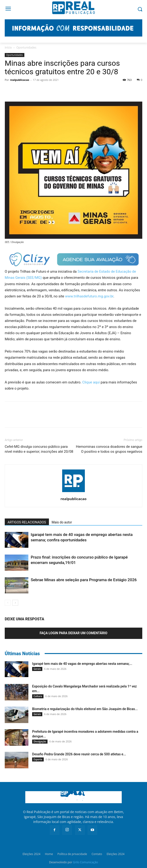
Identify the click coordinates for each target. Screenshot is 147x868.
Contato (97, 854)
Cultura (38, 696)
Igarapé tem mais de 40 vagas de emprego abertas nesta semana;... (82, 664)
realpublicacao (20, 80)
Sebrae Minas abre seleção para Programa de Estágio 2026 (84, 580)
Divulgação (40, 741)
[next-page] (15, 603)
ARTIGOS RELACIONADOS (27, 522)
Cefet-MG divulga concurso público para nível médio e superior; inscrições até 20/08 (39, 449)
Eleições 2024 (31, 854)
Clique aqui (91, 382)
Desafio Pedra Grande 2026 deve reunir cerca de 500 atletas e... (79, 754)
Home (49, 854)
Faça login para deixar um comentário (73, 633)
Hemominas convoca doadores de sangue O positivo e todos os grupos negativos (109, 449)
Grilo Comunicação (86, 862)
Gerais (37, 669)
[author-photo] (73, 492)
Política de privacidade (72, 854)
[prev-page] (8, 603)
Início (8, 47)
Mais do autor (62, 522)
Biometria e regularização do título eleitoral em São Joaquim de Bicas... (85, 709)
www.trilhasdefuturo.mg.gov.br (89, 296)
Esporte (38, 759)
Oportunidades (26, 47)
